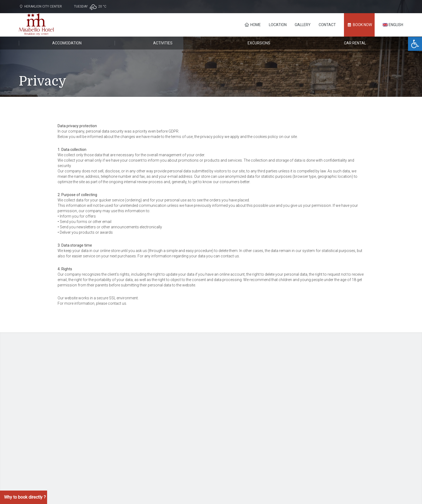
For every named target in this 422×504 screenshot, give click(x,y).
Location (278, 25)
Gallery (303, 25)
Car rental (355, 43)
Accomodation (67, 43)
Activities (163, 43)
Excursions (259, 43)
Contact (327, 25)
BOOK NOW (359, 25)
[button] (415, 44)
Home (253, 25)
